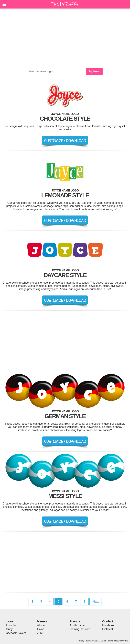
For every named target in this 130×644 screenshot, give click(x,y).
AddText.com (78, 625)
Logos (9, 621)
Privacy (81, 641)
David (41, 629)
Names (42, 621)
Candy (9, 629)
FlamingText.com (80, 629)
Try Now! (94, 71)
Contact (108, 621)
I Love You (11, 625)
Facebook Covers (15, 633)
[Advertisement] (65, 38)
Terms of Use (91, 641)
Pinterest (108, 629)
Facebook (108, 625)
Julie (40, 633)
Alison (41, 625)
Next (96, 602)
